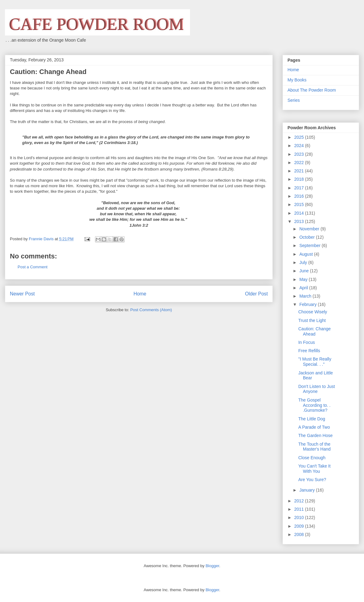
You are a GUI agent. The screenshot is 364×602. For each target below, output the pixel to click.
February (308, 304)
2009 (300, 526)
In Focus (307, 342)
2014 (300, 213)
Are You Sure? (312, 480)
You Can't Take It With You (314, 469)
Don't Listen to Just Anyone (317, 389)
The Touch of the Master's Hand (314, 447)
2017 (300, 188)
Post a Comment (33, 267)
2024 (300, 146)
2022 (300, 163)
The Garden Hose (315, 435)
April (304, 288)
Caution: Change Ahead (314, 331)
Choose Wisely (313, 312)
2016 (300, 196)
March (306, 296)
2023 (300, 154)
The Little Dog (312, 419)
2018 (300, 179)
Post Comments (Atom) (151, 310)
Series (294, 100)
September (310, 245)
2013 (300, 221)
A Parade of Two (314, 427)
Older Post (256, 294)
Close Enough (312, 458)
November (310, 229)
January (308, 490)
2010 (300, 517)
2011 (300, 509)
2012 (300, 501)
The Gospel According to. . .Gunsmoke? (314, 405)
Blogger (212, 566)
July (304, 262)
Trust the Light (312, 320)
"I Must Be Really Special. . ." (315, 362)
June (304, 271)
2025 (300, 137)
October (308, 237)
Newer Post (22, 294)
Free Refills (309, 351)
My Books (297, 80)
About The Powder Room (312, 90)
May (304, 279)
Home (140, 294)
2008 (300, 534)
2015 (300, 204)
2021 (300, 171)
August (306, 254)
